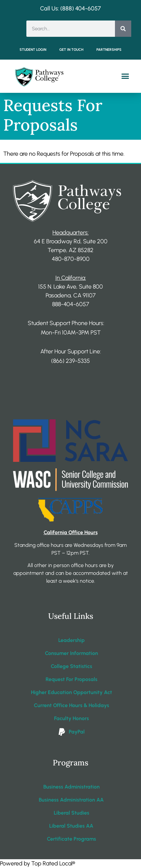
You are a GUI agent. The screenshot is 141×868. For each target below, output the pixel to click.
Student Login (33, 50)
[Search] (123, 29)
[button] (125, 76)
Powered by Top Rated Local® (38, 863)
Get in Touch (71, 50)
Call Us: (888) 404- (64, 8)
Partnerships (109, 50)
